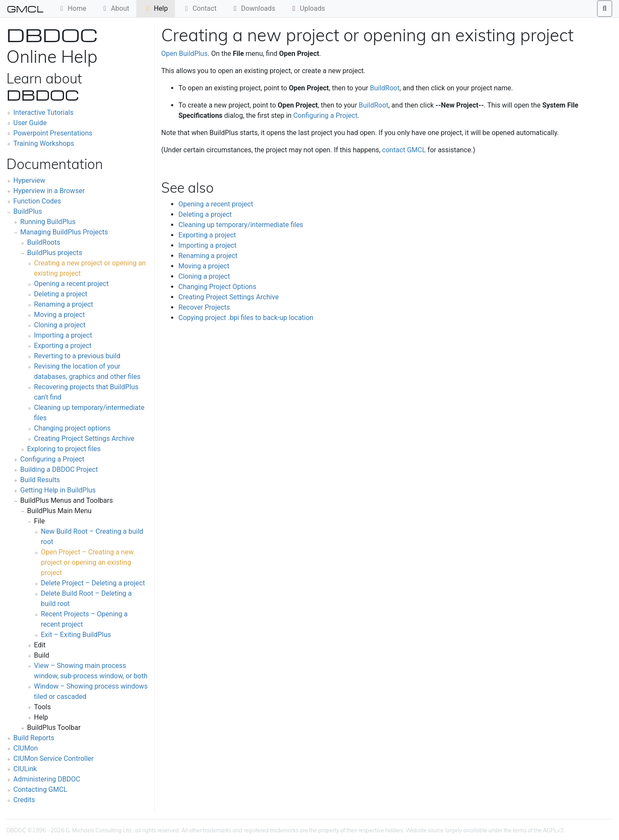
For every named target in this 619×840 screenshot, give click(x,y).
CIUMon (26, 748)
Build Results (40, 480)
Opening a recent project (71, 284)
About (115, 8)
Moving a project (59, 315)
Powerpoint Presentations (53, 133)
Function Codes (37, 201)
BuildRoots (44, 242)
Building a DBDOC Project (59, 469)
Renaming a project (64, 304)
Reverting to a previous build (77, 356)
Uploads (307, 8)
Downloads (253, 8)
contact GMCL (404, 150)
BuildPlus (28, 211)
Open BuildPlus (184, 54)
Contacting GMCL (40, 789)
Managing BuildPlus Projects (64, 232)
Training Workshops (44, 143)
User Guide (30, 123)
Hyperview (29, 180)
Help (156, 8)
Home (72, 8)
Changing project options (72, 428)
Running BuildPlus (48, 222)
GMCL (25, 9)
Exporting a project (63, 346)
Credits (24, 800)
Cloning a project (60, 325)
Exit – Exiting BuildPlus (76, 635)
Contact (199, 8)
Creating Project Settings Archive (84, 438)
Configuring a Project (52, 459)
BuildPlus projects (55, 253)
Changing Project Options (217, 287)
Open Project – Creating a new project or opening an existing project (87, 562)
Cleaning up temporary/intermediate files (241, 225)
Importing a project (63, 335)
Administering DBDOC (47, 779)
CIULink (25, 769)
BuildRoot (385, 88)
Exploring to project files (64, 449)
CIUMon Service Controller (54, 758)
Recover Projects (204, 307)
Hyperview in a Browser (49, 191)
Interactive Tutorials (43, 112)
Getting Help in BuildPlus (58, 490)
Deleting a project (61, 294)
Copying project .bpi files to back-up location (246, 318)
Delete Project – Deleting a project (93, 583)
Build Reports (34, 738)
